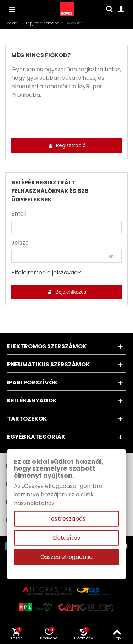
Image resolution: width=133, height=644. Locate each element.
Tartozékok (27, 419)
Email (19, 214)
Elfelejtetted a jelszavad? (46, 273)
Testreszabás (66, 519)
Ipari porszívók (32, 382)
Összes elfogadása (66, 557)
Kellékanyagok (32, 401)
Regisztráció (67, 145)
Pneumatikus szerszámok (48, 364)
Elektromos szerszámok (47, 346)
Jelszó (20, 243)
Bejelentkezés (67, 292)
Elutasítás (66, 538)
